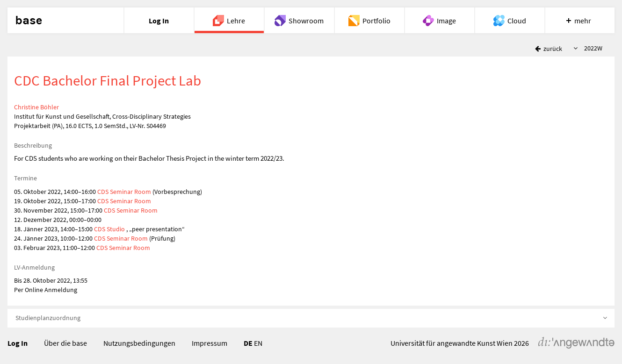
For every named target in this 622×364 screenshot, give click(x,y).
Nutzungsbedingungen (139, 343)
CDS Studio (110, 229)
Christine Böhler (36, 107)
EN (258, 343)
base (29, 21)
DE (248, 343)
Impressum (210, 343)
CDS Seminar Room (125, 192)
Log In (18, 343)
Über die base (65, 343)
